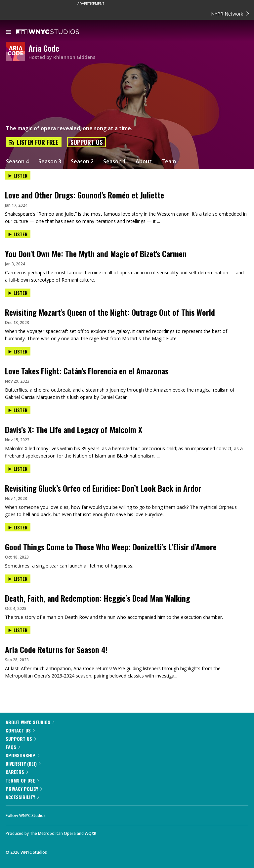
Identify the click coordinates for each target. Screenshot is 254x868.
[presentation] (127, 181)
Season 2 (82, 162)
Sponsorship (22, 755)
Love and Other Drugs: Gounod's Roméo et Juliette (85, 195)
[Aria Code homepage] (17, 52)
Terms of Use (22, 780)
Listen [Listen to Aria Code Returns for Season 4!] (18, 630)
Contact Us (20, 730)
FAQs (13, 747)
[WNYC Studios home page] (56, 32)
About (144, 162)
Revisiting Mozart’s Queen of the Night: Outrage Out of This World (110, 312)
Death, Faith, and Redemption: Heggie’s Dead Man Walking (97, 598)
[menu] (9, 32)
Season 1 (115, 162)
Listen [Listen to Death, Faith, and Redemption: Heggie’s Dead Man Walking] (18, 579)
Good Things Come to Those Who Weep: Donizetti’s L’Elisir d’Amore (111, 547)
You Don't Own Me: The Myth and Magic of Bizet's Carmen (96, 253)
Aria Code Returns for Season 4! (56, 649)
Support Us (86, 142)
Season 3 (50, 162)
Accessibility (22, 797)
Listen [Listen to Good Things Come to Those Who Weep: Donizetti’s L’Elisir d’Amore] (18, 527)
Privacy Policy (24, 789)
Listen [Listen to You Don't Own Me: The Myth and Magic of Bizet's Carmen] (18, 234)
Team (169, 162)
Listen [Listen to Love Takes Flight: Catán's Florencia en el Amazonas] (18, 351)
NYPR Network (230, 14)
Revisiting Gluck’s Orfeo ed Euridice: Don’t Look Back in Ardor (103, 488)
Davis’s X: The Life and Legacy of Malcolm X (74, 429)
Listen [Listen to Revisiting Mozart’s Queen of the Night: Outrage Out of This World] (18, 293)
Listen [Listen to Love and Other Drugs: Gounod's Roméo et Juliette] (18, 175)
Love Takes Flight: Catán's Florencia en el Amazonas (87, 371)
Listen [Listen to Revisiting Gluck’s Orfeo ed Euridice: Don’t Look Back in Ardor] (18, 469)
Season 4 (17, 162)
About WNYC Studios (30, 722)
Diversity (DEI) (23, 763)
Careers (17, 772)
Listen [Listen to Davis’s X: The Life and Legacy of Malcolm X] (18, 410)
